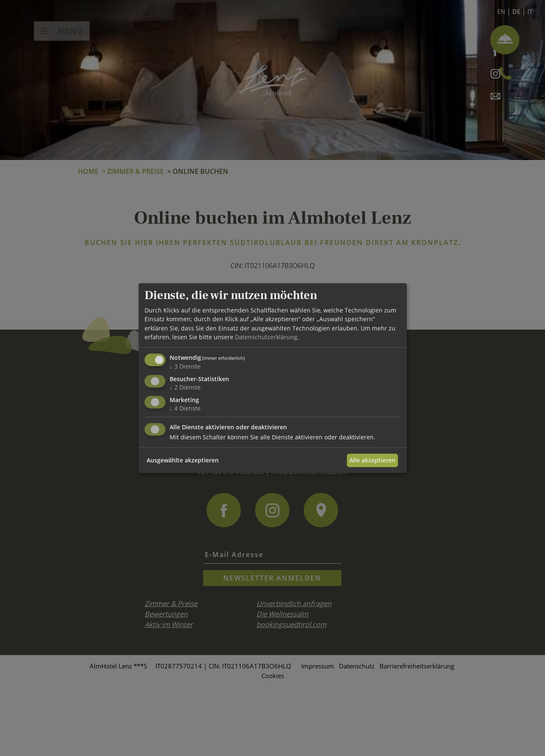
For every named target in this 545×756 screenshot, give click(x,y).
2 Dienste (185, 387)
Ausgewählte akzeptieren (183, 460)
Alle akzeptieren (372, 460)
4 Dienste (185, 408)
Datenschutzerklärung (266, 337)
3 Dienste (185, 366)
